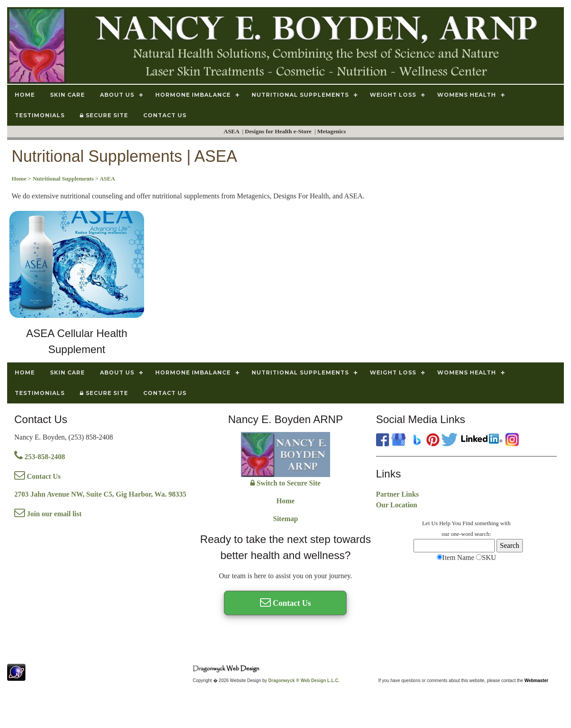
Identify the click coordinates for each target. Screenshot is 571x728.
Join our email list (48, 514)
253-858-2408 (40, 457)
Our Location (397, 505)
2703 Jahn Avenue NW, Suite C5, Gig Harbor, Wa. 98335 (100, 494)
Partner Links (397, 494)
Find (468, 523)
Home (286, 501)
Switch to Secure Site (285, 483)
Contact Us (37, 476)
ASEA (232, 131)
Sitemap (285, 519)
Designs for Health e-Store (279, 131)
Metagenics (332, 131)
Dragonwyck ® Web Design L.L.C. (304, 681)
